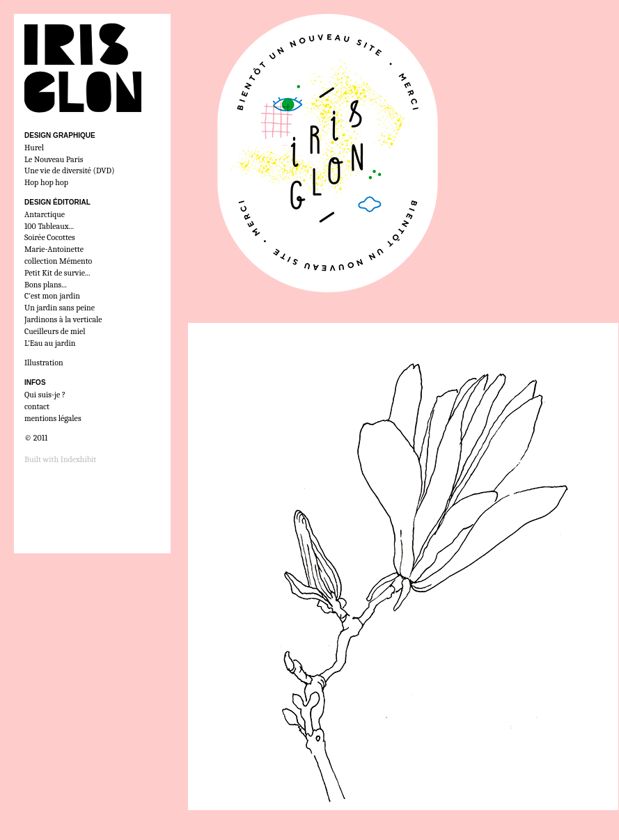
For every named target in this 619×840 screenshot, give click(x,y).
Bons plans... (46, 285)
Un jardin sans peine (60, 308)
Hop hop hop (46, 182)
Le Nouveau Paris (54, 159)
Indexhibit (78, 459)
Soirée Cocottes (50, 237)
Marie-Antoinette (54, 249)
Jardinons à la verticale (63, 319)
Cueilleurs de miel (55, 331)
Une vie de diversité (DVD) (70, 171)
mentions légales (53, 418)
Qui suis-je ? (45, 395)
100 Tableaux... (49, 226)
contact (37, 406)
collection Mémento (58, 261)
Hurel (34, 148)
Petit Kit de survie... (57, 273)
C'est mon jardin (52, 296)
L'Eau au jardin (50, 343)
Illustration (44, 363)
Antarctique (45, 214)
